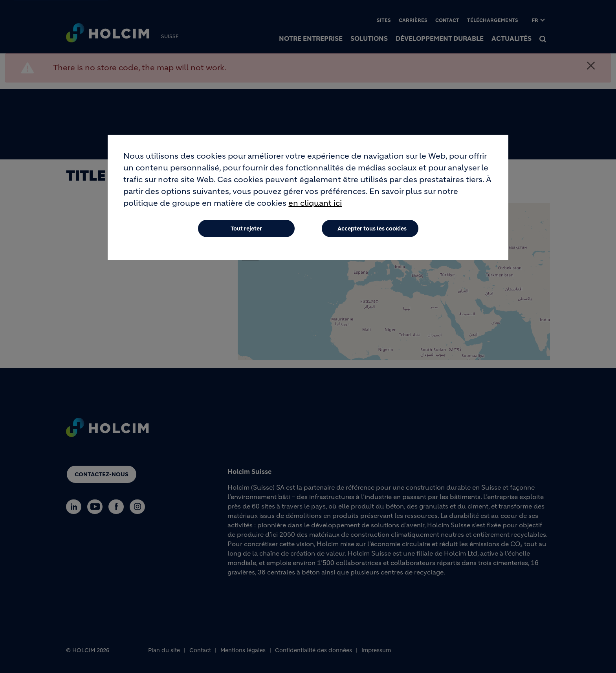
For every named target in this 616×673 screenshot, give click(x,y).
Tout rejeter (246, 229)
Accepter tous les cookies (372, 229)
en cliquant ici (315, 203)
